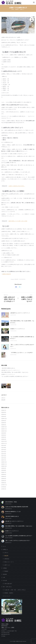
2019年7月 (4, 489)
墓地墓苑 (5, 574)
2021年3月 (4, 456)
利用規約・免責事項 (9, 593)
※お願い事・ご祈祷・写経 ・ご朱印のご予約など (15, 590)
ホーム (4, 546)
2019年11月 (4, 485)
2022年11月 (4, 429)
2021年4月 (4, 454)
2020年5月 (4, 477)
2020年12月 (4, 462)
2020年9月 (4, 468)
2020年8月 (4, 470)
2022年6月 (4, 435)
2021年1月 (4, 460)
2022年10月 (4, 431)
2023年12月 (4, 427)
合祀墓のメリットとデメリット (18, 329)
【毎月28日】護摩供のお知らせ (8, 368)
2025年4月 (4, 417)
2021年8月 (4, 448)
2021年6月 (4, 450)
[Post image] (5, 315)
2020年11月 (4, 464)
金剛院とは (5, 549)
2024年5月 (4, 421)
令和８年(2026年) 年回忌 (11, 502)
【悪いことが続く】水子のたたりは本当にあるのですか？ (22, 346)
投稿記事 (4, 18)
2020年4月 (4, 479)
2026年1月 (4, 410)
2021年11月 (4, 443)
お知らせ (3, 398)
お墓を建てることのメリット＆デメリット (20, 313)
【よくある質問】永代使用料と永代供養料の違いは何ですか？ (22, 338)
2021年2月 (4, 458)
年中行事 (4, 581)
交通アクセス (7, 565)
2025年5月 (4, 414)
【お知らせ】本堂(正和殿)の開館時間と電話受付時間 (17, 507)
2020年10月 (4, 466)
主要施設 (4, 568)
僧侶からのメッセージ (9, 562)
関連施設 (6, 571)
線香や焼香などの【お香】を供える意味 (18, 221)
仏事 (4, 577)
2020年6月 (4, 474)
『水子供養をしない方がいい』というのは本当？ (22, 353)
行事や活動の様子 (8, 584)
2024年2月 (4, 425)
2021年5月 (4, 452)
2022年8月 (4, 433)
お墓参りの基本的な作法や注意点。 (17, 186)
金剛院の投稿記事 (7, 274)
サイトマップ (7, 596)
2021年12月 (4, 441)
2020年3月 (4, 481)
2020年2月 (4, 483)
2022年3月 (4, 437)
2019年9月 (4, 487)
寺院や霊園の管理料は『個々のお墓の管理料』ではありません (22, 322)
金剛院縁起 (7, 559)
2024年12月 (4, 419)
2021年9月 (4, 446)
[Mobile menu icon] (34, 2)
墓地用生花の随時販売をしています (13, 512)
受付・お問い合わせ (7, 587)
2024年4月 (4, 423)
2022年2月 (4, 439)
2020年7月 (4, 472)
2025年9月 (4, 412)
